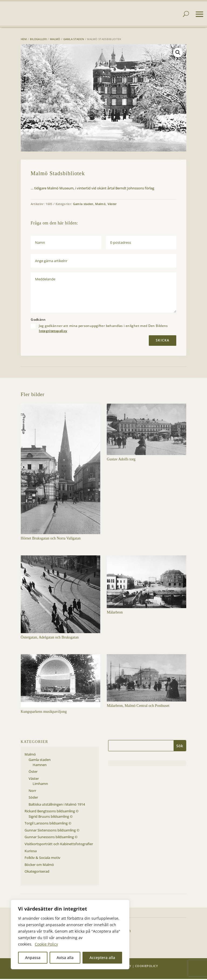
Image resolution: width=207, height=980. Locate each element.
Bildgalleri (38, 40)
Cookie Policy (46, 944)
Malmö (55, 40)
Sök (180, 747)
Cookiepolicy (146, 967)
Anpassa (33, 958)
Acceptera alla (102, 958)
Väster (112, 205)
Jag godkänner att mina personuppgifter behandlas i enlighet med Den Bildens (103, 329)
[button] (178, 54)
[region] (70, 935)
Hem (24, 40)
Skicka (163, 341)
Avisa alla (65, 958)
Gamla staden (74, 40)
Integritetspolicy (53, 332)
